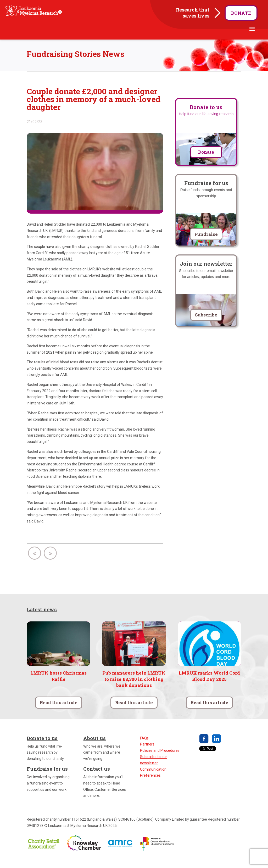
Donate (241, 13)
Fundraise (206, 243)
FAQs (144, 747)
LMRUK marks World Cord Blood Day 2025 (209, 684)
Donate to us (42, 746)
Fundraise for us (47, 777)
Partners (147, 753)
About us (94, 746)
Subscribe (206, 323)
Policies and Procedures (160, 759)
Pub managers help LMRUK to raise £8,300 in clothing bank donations (134, 688)
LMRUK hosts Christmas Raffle (58, 684)
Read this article (59, 711)
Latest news (42, 618)
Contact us (97, 777)
